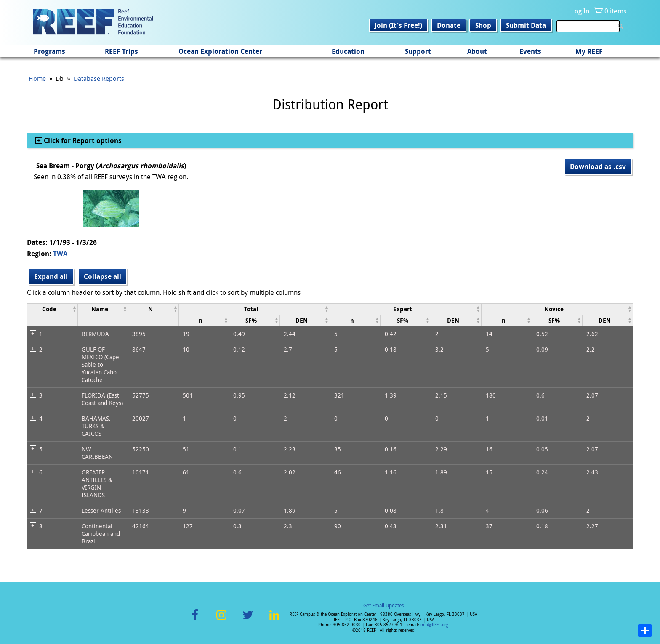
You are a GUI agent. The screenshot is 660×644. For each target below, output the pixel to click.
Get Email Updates (383, 605)
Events (530, 51)
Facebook (195, 620)
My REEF (589, 51)
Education (348, 51)
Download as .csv (598, 167)
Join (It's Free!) (398, 25)
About (477, 51)
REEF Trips (121, 51)
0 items (615, 11)
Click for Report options (82, 140)
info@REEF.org (434, 625)
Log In (580, 11)
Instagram (221, 620)
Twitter (248, 620)
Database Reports (99, 78)
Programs (49, 51)
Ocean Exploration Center (220, 51)
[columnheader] (53, 315)
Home (37, 78)
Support (418, 51)
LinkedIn (274, 620)
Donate (449, 25)
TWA (60, 254)
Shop (483, 25)
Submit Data (526, 25)
